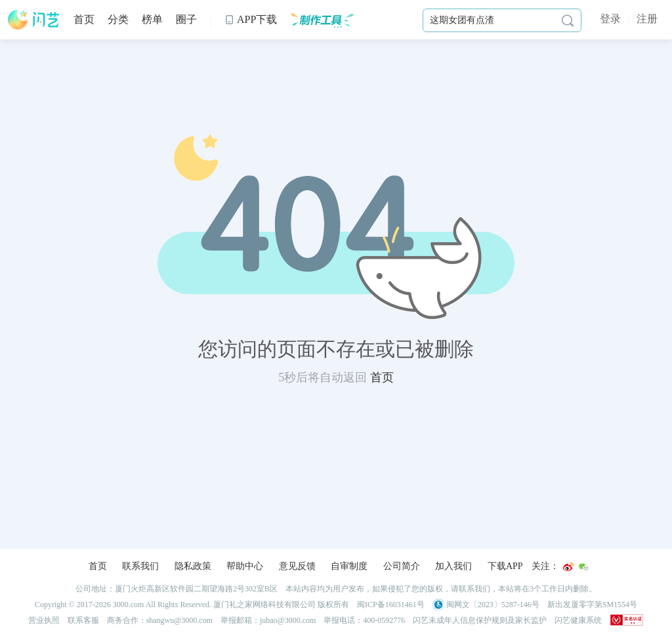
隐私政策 (193, 566)
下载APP (505, 566)
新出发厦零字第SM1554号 (592, 605)
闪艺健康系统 (578, 620)
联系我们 (140, 566)
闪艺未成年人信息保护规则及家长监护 (480, 620)
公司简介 (402, 566)
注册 (647, 19)
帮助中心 (245, 566)
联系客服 (83, 620)
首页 (84, 19)
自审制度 (349, 566)
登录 (610, 19)
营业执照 (44, 620)
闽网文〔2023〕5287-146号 (486, 605)
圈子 (186, 19)
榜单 (152, 19)
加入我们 (453, 566)
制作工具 (322, 20)
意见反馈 (297, 566)
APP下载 (251, 19)
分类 (118, 19)
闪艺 (34, 20)
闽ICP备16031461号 (391, 605)
